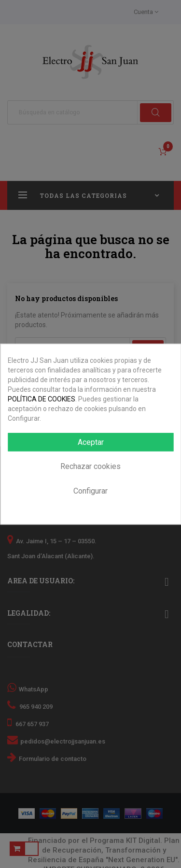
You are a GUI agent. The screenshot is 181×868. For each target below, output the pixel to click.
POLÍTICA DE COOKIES (42, 399)
